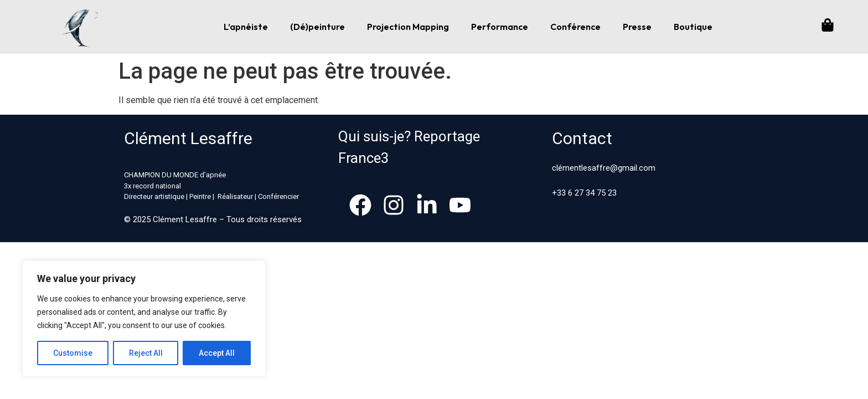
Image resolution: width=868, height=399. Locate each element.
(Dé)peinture (317, 27)
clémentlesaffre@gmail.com (604, 168)
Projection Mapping (408, 27)
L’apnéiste (246, 27)
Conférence (575, 27)
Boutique (693, 27)
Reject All (146, 353)
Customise (73, 353)
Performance (500, 27)
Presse (637, 27)
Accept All (217, 353)
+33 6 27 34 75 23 (584, 193)
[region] (144, 319)
